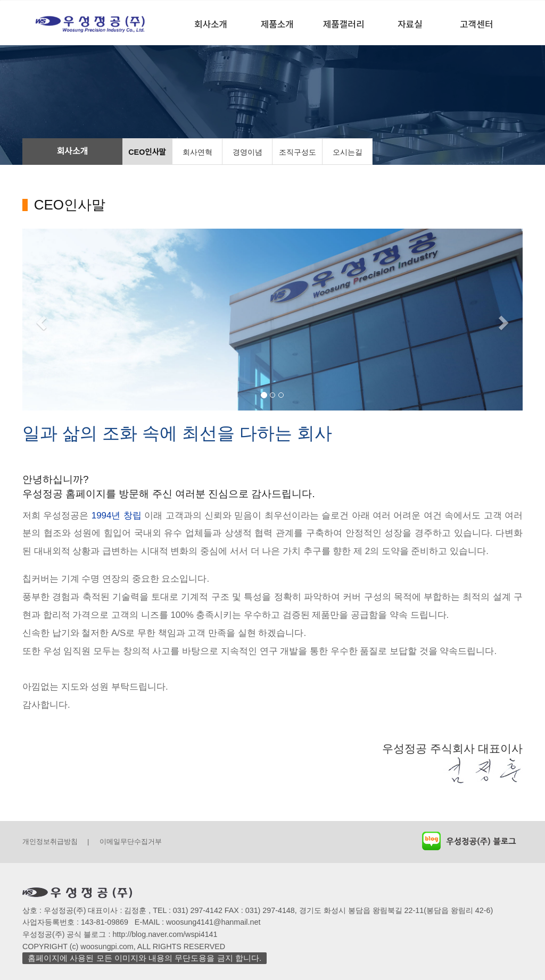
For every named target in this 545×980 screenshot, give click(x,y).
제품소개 (277, 24)
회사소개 (211, 24)
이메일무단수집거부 (131, 841)
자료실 (410, 24)
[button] (40, 320)
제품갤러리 (344, 24)
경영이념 (247, 152)
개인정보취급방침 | (56, 841)
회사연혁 (197, 152)
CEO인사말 (147, 152)
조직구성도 (298, 152)
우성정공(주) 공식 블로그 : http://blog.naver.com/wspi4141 (120, 935)
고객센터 (476, 24)
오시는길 (348, 152)
